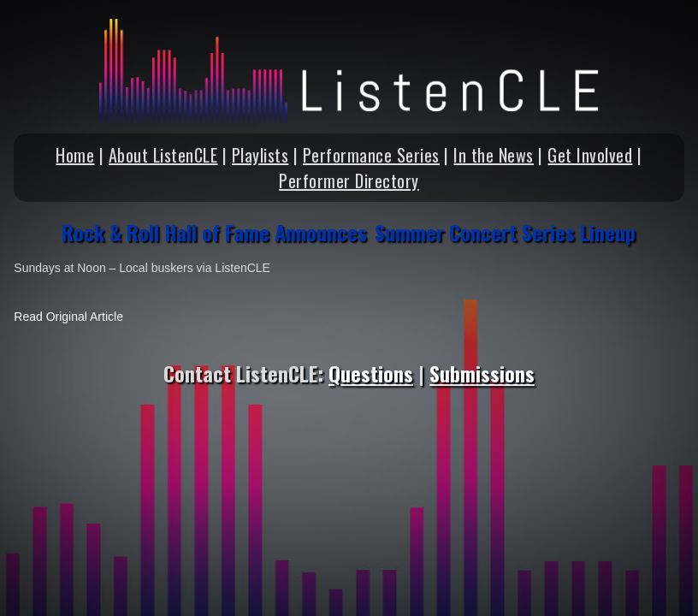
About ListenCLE (163, 155)
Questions (371, 373)
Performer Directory (349, 181)
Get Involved (590, 155)
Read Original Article (68, 317)
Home (75, 155)
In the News (494, 155)
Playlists (260, 155)
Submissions (482, 373)
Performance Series (371, 155)
